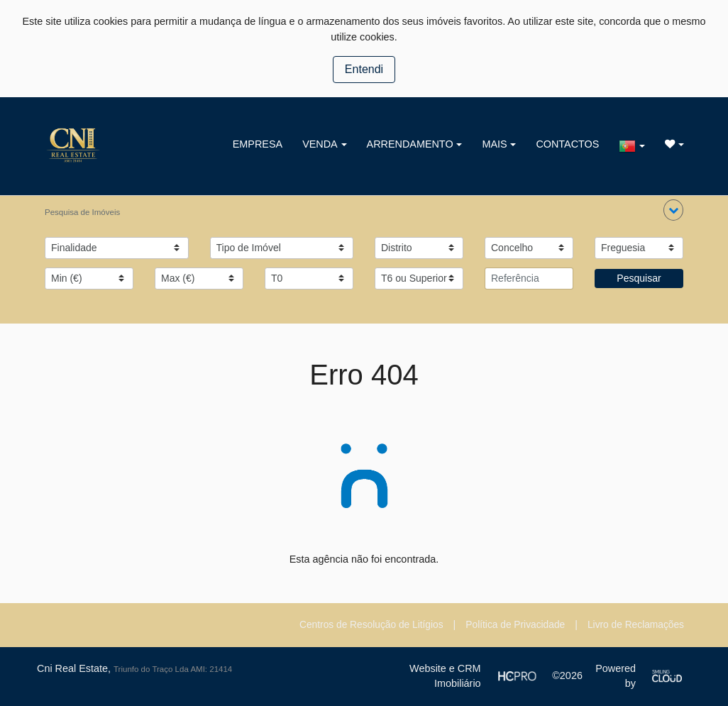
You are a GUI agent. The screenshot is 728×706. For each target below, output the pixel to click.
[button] (673, 210)
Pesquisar (639, 278)
